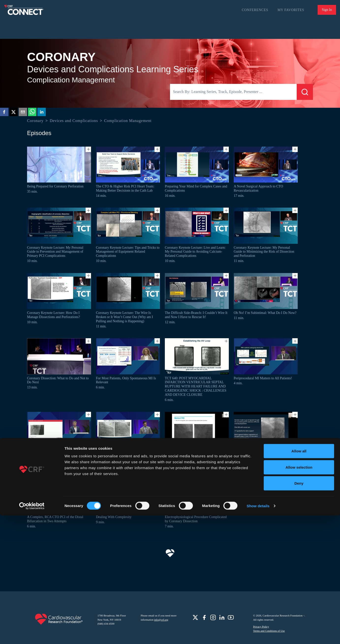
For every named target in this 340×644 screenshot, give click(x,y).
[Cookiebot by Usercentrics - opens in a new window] (32, 634)
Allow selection (299, 596)
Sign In (327, 10)
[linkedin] (42, 113)
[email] (23, 113)
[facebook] (4, 113)
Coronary (35, 121)
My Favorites (291, 10)
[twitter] (14, 113)
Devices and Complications (74, 121)
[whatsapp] (32, 113)
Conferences (255, 10)
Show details (258, 634)
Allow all (299, 579)
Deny (299, 612)
